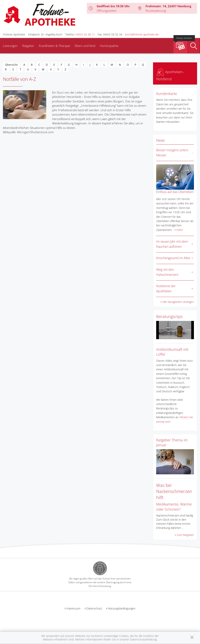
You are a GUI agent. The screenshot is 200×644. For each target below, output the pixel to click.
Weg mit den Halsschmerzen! (167, 272)
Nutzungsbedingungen (122, 608)
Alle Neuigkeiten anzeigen (178, 302)
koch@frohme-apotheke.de (142, 34)
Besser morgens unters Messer (172, 153)
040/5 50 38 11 (85, 34)
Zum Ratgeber (185, 535)
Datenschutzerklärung (143, 639)
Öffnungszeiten (107, 11)
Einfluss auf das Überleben (175, 192)
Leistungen (10, 46)
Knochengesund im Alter (173, 258)
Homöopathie (109, 46)
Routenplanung (156, 11)
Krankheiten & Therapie (55, 46)
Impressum (73, 608)
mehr (180, 230)
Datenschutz (94, 608)
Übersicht (11, 65)
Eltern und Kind (85, 46)
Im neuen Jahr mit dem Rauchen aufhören (172, 244)
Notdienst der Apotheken (166, 289)
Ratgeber (28, 46)
